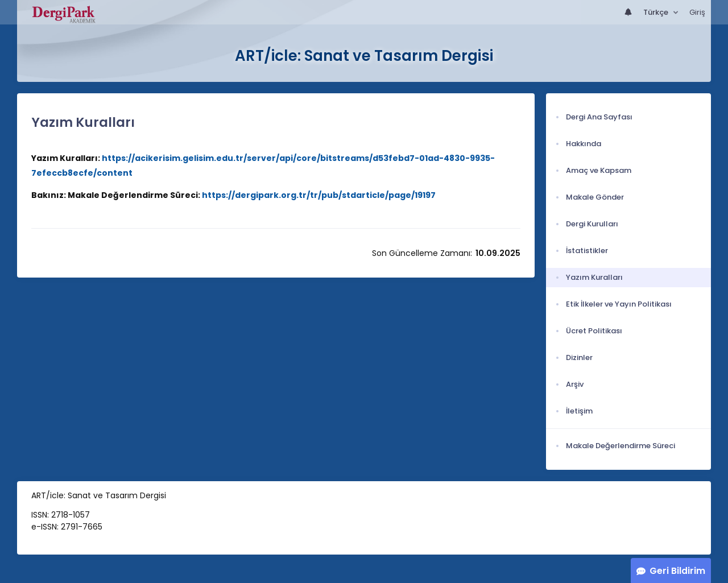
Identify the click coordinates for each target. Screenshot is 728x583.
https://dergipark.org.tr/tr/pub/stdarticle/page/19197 (319, 195)
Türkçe (657, 12)
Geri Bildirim (677, 571)
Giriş (697, 12)
